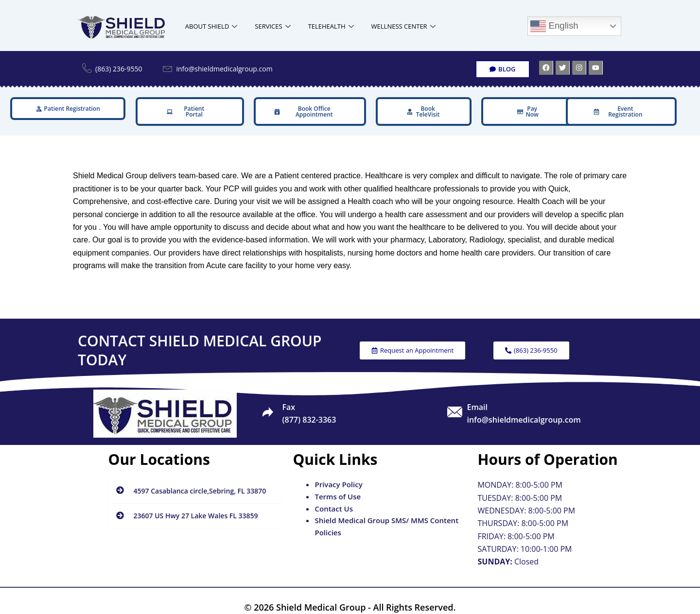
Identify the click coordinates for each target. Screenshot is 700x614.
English (554, 26)
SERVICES (272, 26)
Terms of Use (338, 487)
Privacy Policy (338, 475)
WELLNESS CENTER (403, 26)
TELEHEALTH (331, 26)
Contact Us (334, 499)
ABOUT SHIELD (211, 26)
